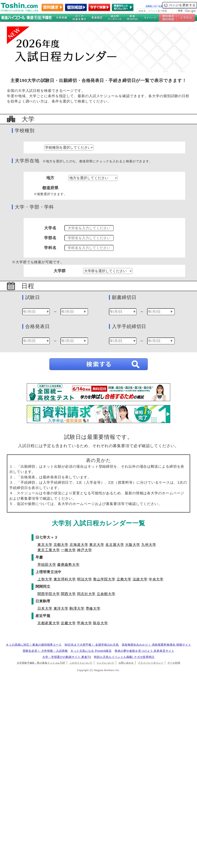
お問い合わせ (126, 663)
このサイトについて (81, 663)
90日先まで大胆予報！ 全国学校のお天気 (92, 645)
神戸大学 (85, 550)
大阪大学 (133, 545)
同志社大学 (86, 594)
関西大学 (68, 594)
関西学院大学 (49, 594)
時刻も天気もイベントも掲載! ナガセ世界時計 (124, 657)
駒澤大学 (77, 608)
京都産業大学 (49, 623)
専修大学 (93, 608)
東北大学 (97, 545)
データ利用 (174, 663)
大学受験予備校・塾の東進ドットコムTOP (41, 663)
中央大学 (156, 579)
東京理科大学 (65, 579)
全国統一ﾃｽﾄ (151, 6)
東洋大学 (61, 608)
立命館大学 (106, 594)
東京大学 (45, 545)
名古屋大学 (115, 545)
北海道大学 (79, 545)
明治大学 (85, 579)
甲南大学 (85, 623)
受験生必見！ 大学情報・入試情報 (45, 651)
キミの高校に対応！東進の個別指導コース (34, 645)
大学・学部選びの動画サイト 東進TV (67, 657)
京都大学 (61, 545)
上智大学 (45, 579)
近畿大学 (68, 623)
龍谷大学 (100, 623)
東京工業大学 (49, 550)
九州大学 (149, 545)
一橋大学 (68, 550)
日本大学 (45, 608)
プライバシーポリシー (151, 663)
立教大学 (124, 579)
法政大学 (140, 579)
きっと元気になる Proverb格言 (91, 651)
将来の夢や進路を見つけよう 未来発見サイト (144, 651)
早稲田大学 (47, 565)
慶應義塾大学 (68, 565)
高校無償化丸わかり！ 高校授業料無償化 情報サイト (156, 645)
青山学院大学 (104, 579)
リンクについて (105, 663)
